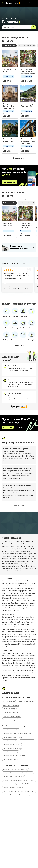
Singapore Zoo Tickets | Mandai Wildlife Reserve (19, 289)
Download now (10, 182)
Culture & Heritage (27, 45)
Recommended (9, 45)
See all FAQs (19, 505)
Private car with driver (28, 203)
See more (19, 158)
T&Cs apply (19, 428)
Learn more (12, 373)
